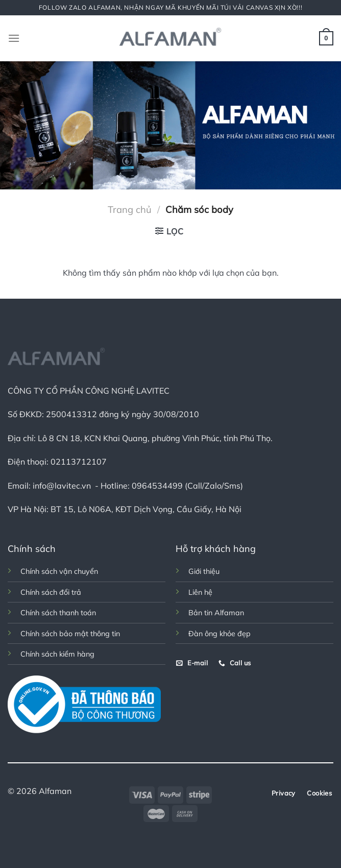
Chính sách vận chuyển (59, 571)
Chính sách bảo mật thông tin (70, 634)
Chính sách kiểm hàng (57, 654)
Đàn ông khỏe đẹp (220, 634)
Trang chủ (130, 210)
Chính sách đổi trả (51, 592)
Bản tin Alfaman (216, 613)
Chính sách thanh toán (58, 613)
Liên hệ (200, 592)
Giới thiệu (204, 571)
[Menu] (14, 38)
